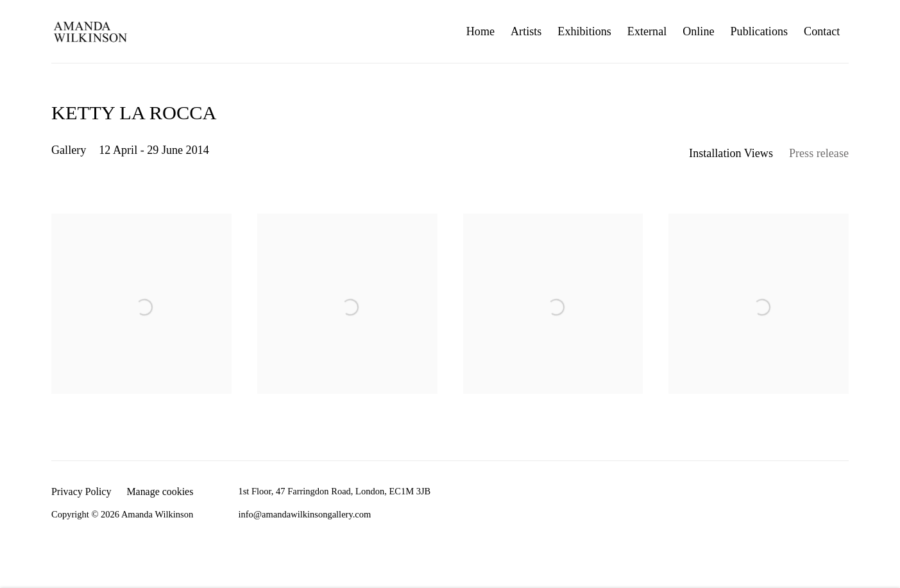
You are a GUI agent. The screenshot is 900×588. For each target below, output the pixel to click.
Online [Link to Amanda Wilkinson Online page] (698, 31)
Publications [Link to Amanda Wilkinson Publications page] (760, 31)
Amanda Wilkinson (90, 31)
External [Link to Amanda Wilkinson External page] (647, 31)
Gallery (69, 150)
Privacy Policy (81, 491)
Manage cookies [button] (160, 491)
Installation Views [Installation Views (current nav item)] (731, 153)
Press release (819, 153)
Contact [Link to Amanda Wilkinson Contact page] (822, 31)
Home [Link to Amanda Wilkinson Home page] (480, 31)
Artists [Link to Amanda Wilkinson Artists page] (526, 31)
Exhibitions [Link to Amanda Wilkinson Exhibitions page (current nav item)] (584, 31)
